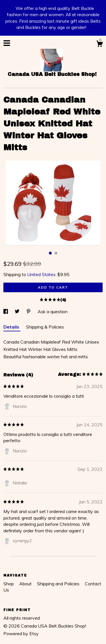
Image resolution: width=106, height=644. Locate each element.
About (26, 584)
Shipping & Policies (45, 327)
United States (41, 274)
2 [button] (56, 253)
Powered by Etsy (21, 634)
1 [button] (50, 253)
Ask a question (53, 312)
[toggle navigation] (7, 43)
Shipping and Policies (59, 584)
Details (12, 327)
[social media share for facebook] (6, 312)
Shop (9, 584)
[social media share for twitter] (18, 312)
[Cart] (99, 45)
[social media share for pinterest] (29, 312)
